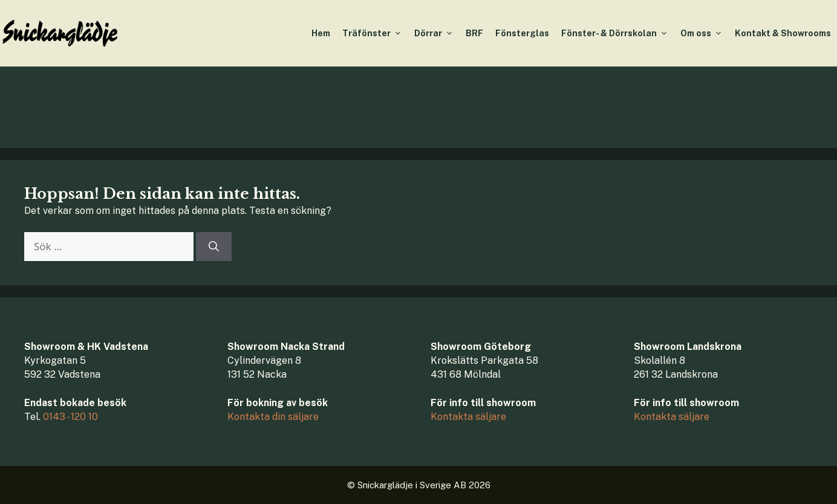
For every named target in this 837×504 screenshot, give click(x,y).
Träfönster (375, 33)
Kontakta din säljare (273, 417)
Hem (321, 33)
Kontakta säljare (468, 417)
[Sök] (214, 247)
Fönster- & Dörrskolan (618, 33)
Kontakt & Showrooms (783, 33)
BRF (474, 33)
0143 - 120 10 (70, 417)
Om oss (705, 33)
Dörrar (437, 33)
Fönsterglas (522, 33)
